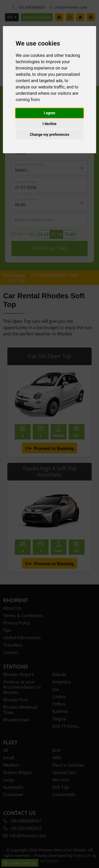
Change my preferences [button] (49, 135)
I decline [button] (49, 124)
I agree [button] (49, 113)
